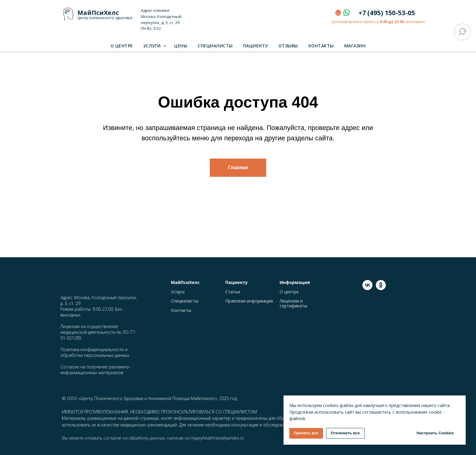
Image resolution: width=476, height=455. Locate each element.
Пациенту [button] (256, 46)
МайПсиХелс (98, 13)
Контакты (321, 46)
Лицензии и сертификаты (293, 303)
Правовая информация (249, 301)
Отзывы (288, 46)
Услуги (153, 46)
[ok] (381, 288)
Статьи (233, 292)
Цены (181, 46)
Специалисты (215, 46)
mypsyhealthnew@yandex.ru (217, 438)
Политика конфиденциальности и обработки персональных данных (95, 352)
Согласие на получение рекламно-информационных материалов (95, 370)
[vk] (367, 288)
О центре (122, 46)
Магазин (355, 46)
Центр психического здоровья (105, 18)
